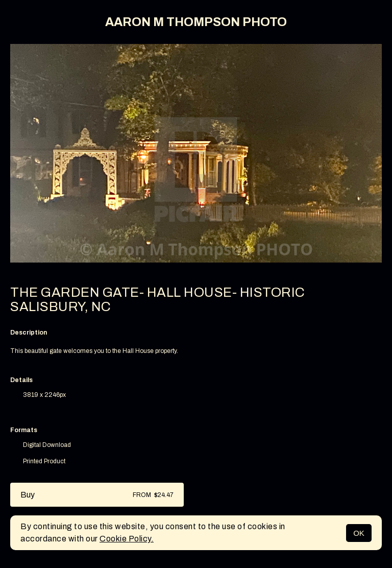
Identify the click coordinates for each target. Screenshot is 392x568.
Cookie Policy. (127, 539)
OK (359, 533)
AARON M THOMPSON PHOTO (196, 22)
